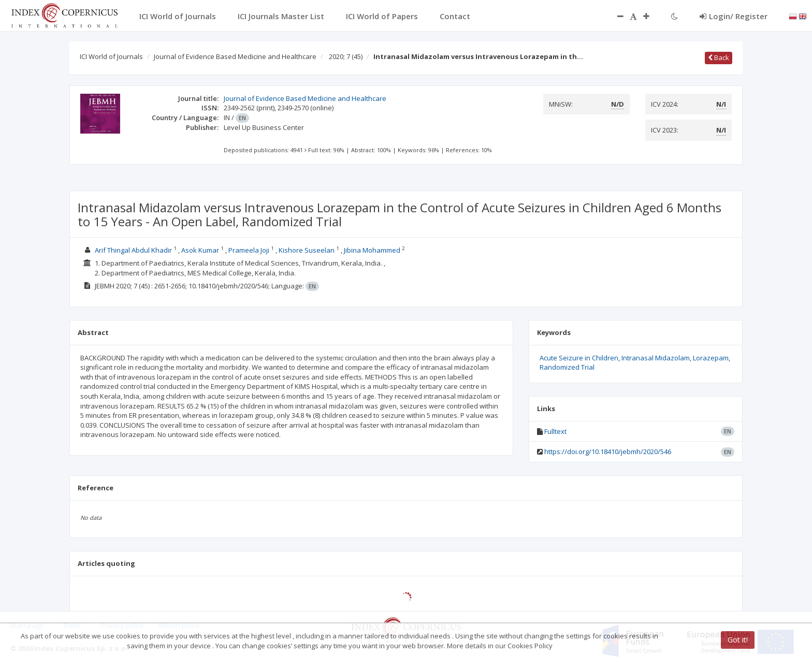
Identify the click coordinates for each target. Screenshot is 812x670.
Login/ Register (734, 16)
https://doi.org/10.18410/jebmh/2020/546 (608, 451)
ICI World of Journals (111, 56)
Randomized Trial (567, 367)
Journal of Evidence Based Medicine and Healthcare (235, 56)
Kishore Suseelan (307, 250)
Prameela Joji (249, 250)
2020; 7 (346, 56)
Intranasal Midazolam (656, 358)
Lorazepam (711, 358)
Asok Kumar (200, 250)
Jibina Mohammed (372, 250)
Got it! (738, 640)
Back (719, 57)
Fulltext (555, 431)
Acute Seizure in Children (579, 358)
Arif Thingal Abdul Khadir (133, 250)
